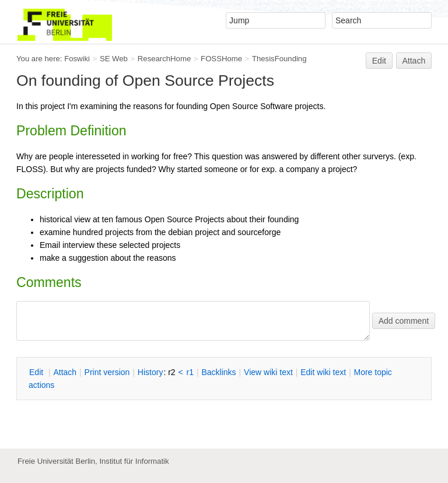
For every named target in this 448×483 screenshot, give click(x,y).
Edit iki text (323, 372)
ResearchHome (164, 59)
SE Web (114, 59)
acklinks (218, 372)
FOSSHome (221, 59)
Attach (414, 61)
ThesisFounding (279, 59)
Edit (379, 61)
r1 (190, 372)
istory (150, 372)
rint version (107, 372)
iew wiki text (268, 372)
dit (37, 372)
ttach (65, 372)
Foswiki (77, 59)
